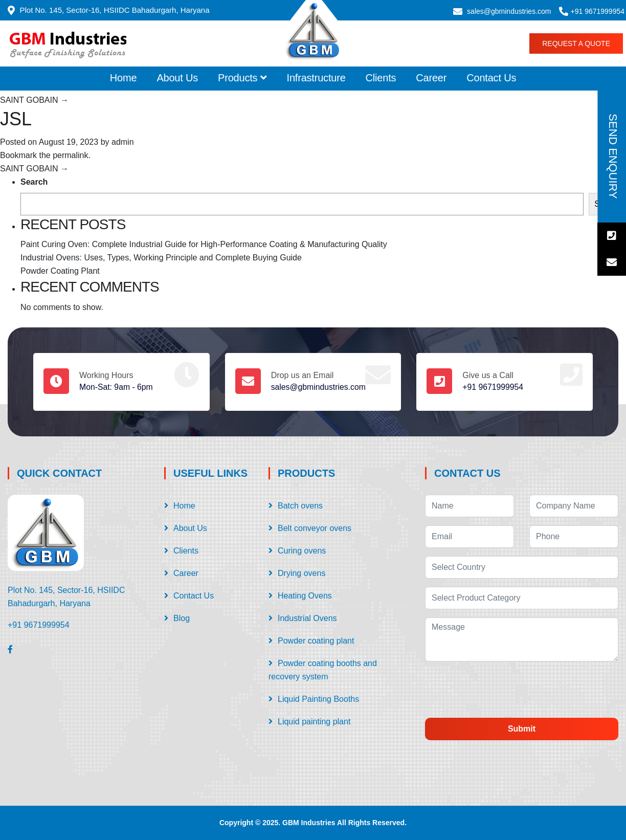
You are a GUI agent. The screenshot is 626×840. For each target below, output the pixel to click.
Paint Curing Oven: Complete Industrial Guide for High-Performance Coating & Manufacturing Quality (204, 244)
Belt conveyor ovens (315, 528)
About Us (177, 78)
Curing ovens (302, 551)
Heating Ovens (305, 596)
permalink (70, 155)
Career (431, 78)
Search (34, 182)
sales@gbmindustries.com (509, 11)
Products (242, 78)
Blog (182, 618)
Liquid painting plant (314, 722)
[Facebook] (10, 649)
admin (123, 142)
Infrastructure (316, 78)
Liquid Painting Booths (318, 699)
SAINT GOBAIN (34, 100)
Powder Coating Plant (60, 271)
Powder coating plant (316, 641)
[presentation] (510, 690)
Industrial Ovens (307, 618)
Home (124, 78)
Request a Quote (576, 43)
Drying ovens (301, 573)
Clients (381, 78)
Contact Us (491, 78)
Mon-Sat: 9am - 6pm (117, 387)
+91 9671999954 (598, 11)
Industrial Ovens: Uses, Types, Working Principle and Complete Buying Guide (161, 258)
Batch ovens (300, 506)
